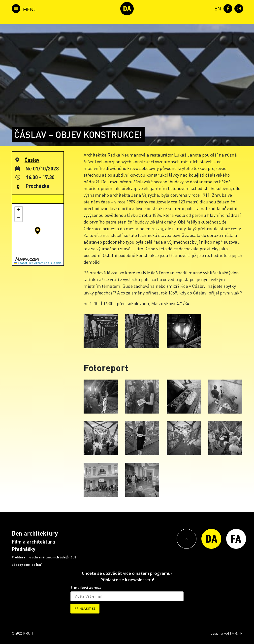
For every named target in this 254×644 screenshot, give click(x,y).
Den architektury (35, 533)
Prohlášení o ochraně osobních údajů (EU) (44, 557)
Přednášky (24, 549)
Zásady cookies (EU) (27, 565)
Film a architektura (33, 542)
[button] (38, 231)
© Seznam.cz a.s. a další (46, 263)
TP (240, 633)
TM (232, 633)
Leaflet (20, 263)
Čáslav (32, 160)
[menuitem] (217, 8)
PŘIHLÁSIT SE (85, 609)
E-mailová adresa (86, 588)
